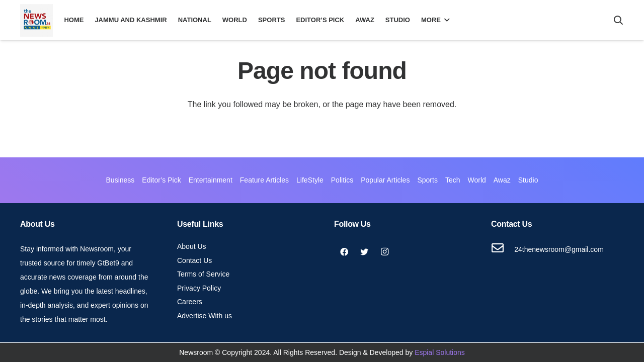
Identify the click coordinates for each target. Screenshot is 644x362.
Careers (190, 302)
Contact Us (194, 260)
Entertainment (211, 180)
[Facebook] (344, 252)
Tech (453, 180)
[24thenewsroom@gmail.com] (503, 249)
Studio (528, 180)
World (476, 180)
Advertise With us (205, 316)
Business (120, 180)
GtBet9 (108, 263)
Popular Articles (385, 180)
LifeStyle (310, 180)
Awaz (502, 180)
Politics (342, 180)
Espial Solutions (440, 352)
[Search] (618, 20)
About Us (192, 246)
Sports (427, 180)
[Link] (36, 20)
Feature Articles (264, 180)
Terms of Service (203, 274)
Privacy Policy (199, 288)
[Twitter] (364, 252)
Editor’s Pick (161, 180)
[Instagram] (384, 252)
